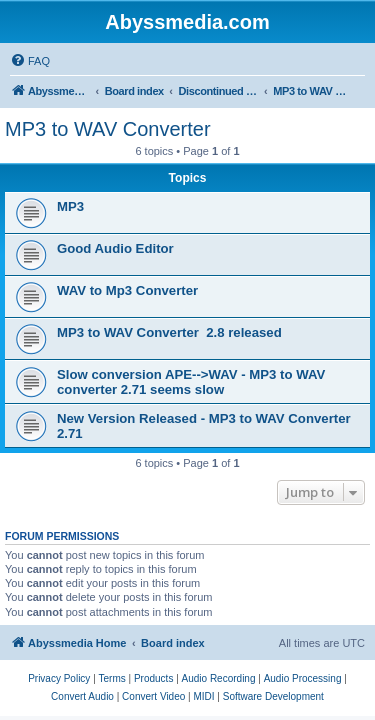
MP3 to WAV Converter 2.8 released (169, 332)
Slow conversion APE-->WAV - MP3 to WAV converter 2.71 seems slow (191, 382)
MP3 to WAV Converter (108, 129)
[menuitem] (30, 61)
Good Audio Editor (115, 248)
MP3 (70, 206)
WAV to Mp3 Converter (127, 290)
